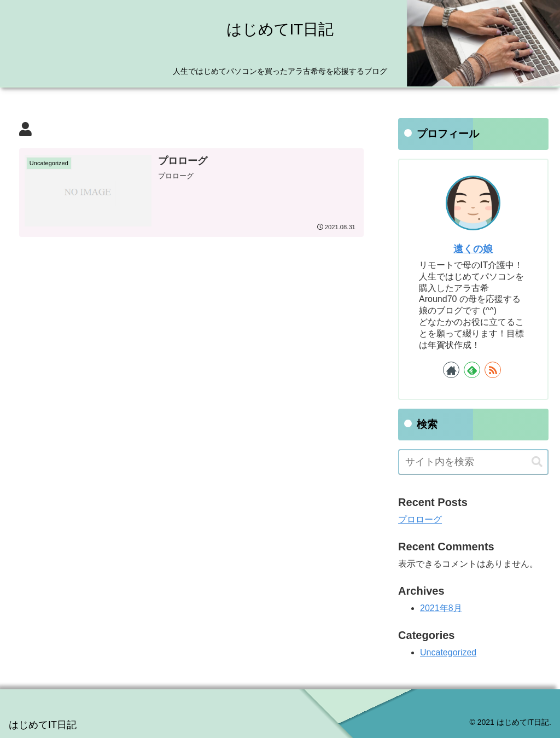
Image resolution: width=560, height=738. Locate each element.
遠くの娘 (473, 249)
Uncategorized (448, 652)
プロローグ (420, 519)
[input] (473, 462)
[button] (537, 462)
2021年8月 (441, 608)
